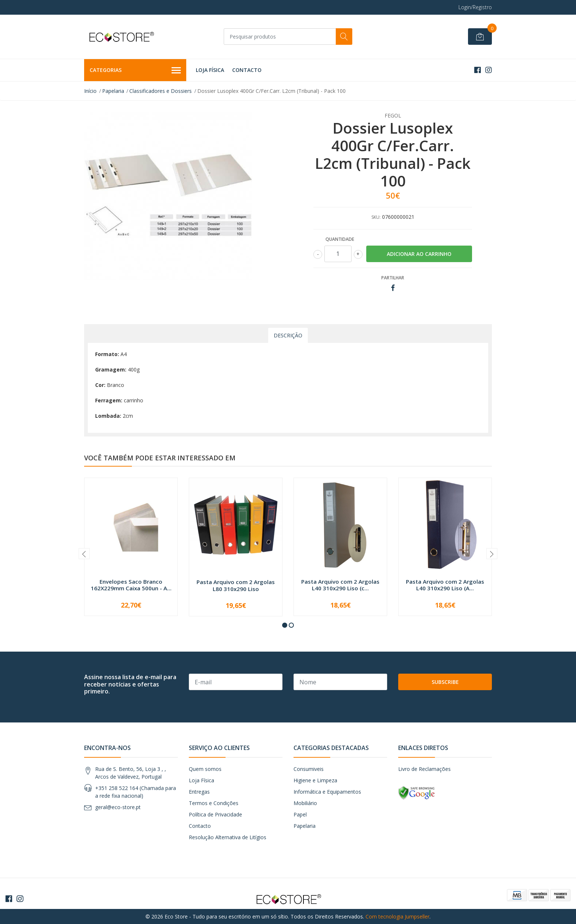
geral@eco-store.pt (118, 807)
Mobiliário (305, 803)
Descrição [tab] (288, 335)
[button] (285, 625)
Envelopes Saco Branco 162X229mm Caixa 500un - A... (131, 585)
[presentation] (84, 554)
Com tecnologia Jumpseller (397, 916)
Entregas (199, 792)
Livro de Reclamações (424, 769)
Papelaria (113, 91)
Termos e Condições (214, 803)
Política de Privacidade (215, 814)
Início (90, 91)
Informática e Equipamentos (327, 792)
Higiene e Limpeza (315, 780)
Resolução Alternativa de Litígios (228, 837)
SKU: (376, 217)
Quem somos (205, 769)
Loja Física (210, 70)
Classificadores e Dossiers (161, 91)
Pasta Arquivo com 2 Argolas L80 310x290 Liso (236, 585)
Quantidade (340, 239)
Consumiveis (309, 769)
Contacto (247, 70)
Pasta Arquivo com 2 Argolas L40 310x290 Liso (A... (445, 585)
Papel (300, 814)
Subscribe (445, 682)
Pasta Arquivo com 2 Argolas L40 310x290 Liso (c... (340, 585)
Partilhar (393, 278)
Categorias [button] (135, 70)
